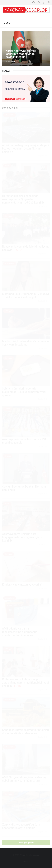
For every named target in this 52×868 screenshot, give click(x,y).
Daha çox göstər (26, 843)
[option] (26, 49)
